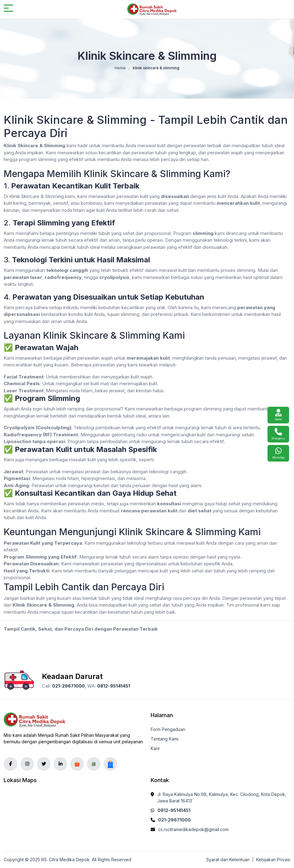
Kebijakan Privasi (273, 860)
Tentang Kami (165, 739)
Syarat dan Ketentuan (228, 860)
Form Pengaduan (168, 729)
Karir (155, 748)
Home (120, 68)
